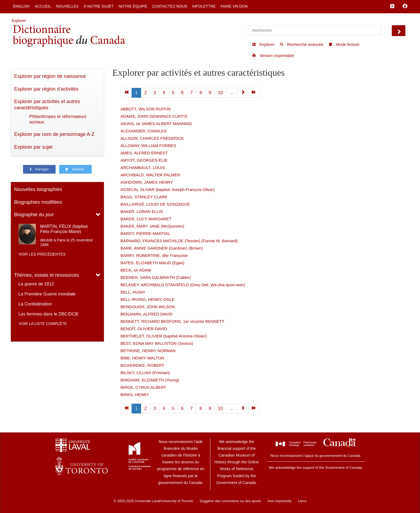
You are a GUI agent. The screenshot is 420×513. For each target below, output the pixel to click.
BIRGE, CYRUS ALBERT (143, 387)
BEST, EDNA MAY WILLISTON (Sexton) (157, 343)
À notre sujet (98, 6)
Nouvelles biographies (38, 189)
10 (220, 93)
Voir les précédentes (42, 254)
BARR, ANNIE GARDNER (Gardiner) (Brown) (162, 248)
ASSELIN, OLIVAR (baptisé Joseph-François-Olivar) (168, 189)
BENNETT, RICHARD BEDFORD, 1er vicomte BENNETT (172, 321)
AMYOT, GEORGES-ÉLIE (144, 160)
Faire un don (234, 6)
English (21, 6)
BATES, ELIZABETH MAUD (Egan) (152, 263)
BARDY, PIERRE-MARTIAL (145, 233)
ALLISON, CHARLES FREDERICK (152, 138)
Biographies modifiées (38, 202)
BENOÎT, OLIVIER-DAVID (144, 329)
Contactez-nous (170, 6)
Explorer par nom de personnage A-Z (54, 134)
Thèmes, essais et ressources (47, 275)
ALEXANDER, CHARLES (144, 131)
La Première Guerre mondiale (47, 294)
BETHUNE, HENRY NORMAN (148, 351)
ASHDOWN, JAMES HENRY (147, 182)
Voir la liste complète (43, 324)
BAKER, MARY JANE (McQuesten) (152, 226)
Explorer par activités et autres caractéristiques (47, 105)
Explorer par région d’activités (46, 89)
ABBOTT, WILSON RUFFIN (146, 109)
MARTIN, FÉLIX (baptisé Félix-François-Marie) (64, 229)
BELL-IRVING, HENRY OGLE (147, 299)
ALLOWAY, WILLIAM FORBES (148, 146)
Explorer (19, 21)
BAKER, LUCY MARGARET (146, 219)
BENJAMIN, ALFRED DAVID (146, 314)
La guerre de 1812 (36, 284)
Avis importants (280, 501)
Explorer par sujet (33, 147)
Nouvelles (67, 6)
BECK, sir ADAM (136, 270)
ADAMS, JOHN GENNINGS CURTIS (154, 116)
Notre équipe (133, 6)
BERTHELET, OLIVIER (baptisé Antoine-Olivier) (164, 336)
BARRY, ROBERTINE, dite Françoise (154, 255)
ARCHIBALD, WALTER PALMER (150, 175)
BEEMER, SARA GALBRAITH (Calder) (156, 277)
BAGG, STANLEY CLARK (144, 197)
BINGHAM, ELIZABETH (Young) (150, 380)
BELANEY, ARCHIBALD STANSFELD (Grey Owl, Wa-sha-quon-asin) (183, 285)
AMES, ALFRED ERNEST (144, 153)
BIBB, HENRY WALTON (142, 358)
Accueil (43, 6)
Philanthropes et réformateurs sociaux (58, 119)
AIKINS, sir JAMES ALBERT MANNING (156, 124)
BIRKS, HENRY (135, 395)
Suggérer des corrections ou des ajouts (230, 501)
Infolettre (204, 6)
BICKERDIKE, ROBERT (142, 365)
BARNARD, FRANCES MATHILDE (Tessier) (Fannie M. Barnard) (179, 241)
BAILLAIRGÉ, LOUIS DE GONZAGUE (155, 204)
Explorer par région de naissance (50, 76)
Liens (302, 501)
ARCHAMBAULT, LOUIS (143, 168)
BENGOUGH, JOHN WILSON (148, 307)
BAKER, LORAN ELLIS (142, 211)
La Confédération (35, 304)
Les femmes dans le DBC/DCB (48, 314)
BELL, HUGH (133, 292)
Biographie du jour (34, 215)
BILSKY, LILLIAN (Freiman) (145, 373)
